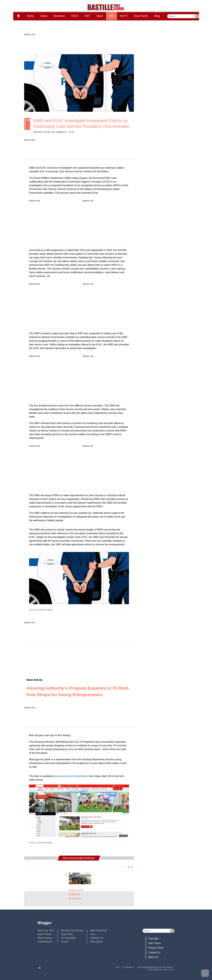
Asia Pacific (141, 16)
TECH (75, 16)
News (31, 16)
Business (59, 16)
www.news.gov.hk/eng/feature (72, 776)
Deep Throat (45, 934)
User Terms (154, 943)
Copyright (153, 939)
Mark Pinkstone (99, 930)
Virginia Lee (97, 938)
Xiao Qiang (96, 942)
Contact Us (154, 952)
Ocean (65, 942)
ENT (87, 16)
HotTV (124, 16)
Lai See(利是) (68, 938)
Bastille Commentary (72, 930)
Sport (100, 16)
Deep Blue (67, 934)
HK (111, 16)
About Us (153, 957)
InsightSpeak (45, 942)
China (44, 16)
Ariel (93, 934)
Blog (157, 16)
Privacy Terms (156, 948)
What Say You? (46, 930)
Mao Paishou (45, 938)
